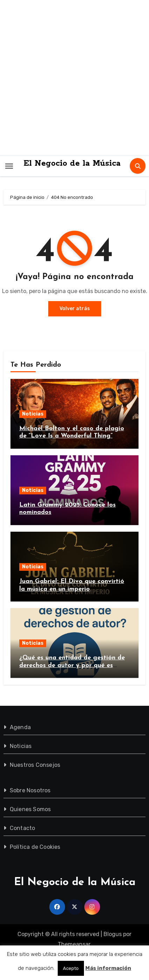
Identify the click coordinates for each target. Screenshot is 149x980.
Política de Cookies (35, 847)
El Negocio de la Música (72, 163)
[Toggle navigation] (9, 166)
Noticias (33, 414)
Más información (108, 968)
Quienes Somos (30, 809)
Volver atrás (75, 309)
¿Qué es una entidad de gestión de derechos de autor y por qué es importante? (72, 665)
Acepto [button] (71, 968)
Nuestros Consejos (35, 765)
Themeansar (74, 944)
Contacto (23, 828)
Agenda (20, 727)
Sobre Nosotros (30, 790)
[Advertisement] (74, 78)
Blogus (113, 934)
